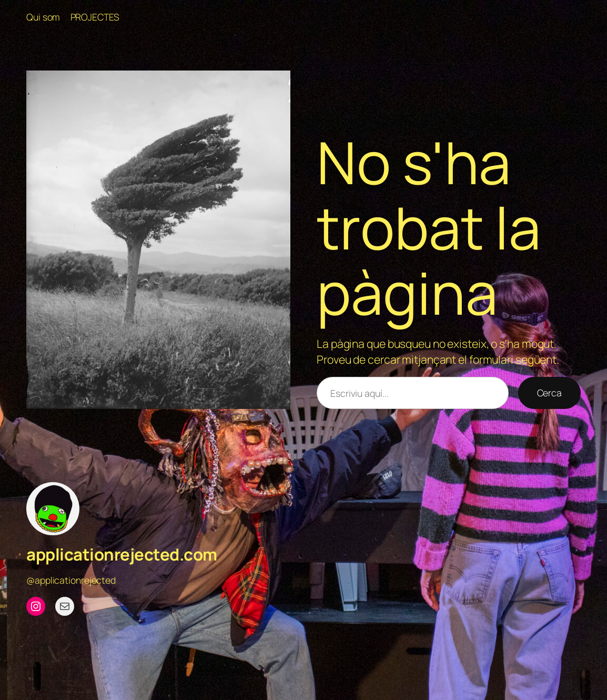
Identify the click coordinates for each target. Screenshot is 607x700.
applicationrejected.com (122, 554)
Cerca (550, 393)
